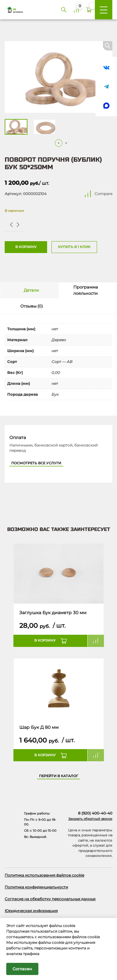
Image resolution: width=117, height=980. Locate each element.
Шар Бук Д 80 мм (39, 727)
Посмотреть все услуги (36, 463)
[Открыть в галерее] (58, 77)
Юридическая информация (31, 911)
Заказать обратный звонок (90, 819)
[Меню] (104, 10)
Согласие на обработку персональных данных (50, 899)
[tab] (29, 290)
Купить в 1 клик (74, 247)
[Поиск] (64, 10)
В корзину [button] (45, 641)
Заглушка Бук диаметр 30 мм (53, 613)
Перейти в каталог (58, 776)
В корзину (26, 247)
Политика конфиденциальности (36, 887)
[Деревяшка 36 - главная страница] (13, 10)
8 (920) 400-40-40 (95, 813)
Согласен (22, 969)
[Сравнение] (76, 10)
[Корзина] (89, 10)
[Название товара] (59, 574)
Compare (103, 194)
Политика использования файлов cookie (44, 875)
